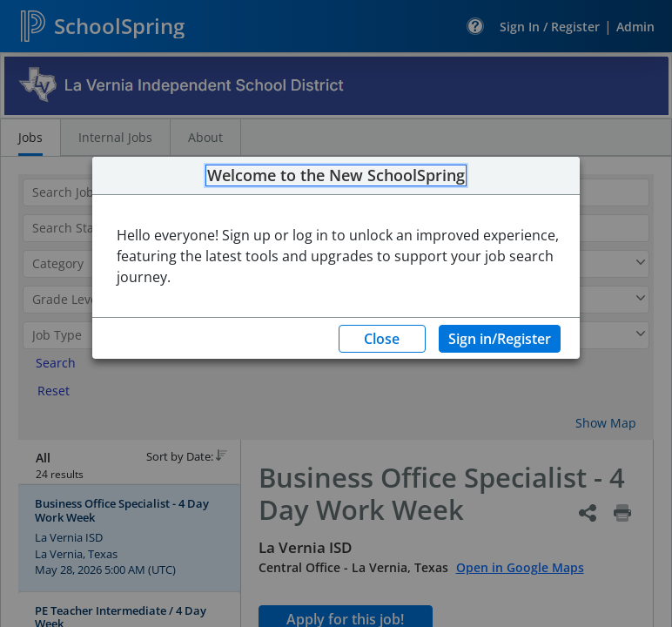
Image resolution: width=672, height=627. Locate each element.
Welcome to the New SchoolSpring (336, 176)
